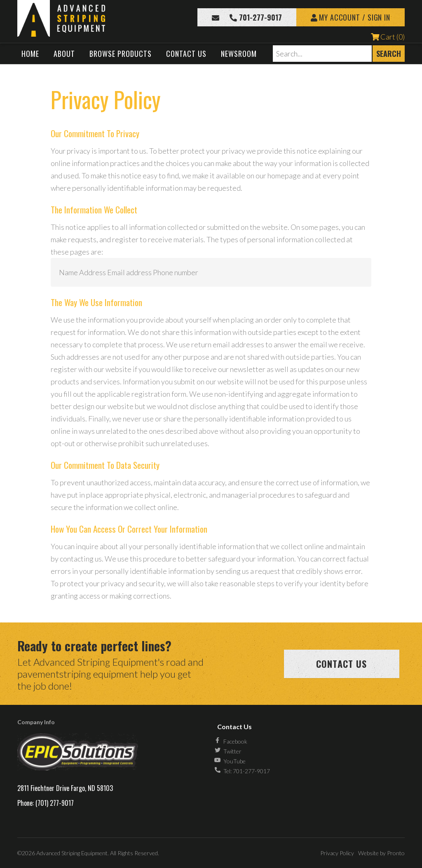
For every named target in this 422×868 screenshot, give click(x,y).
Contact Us (186, 54)
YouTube (234, 761)
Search (389, 54)
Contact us (341, 664)
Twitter (232, 751)
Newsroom (239, 54)
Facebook (235, 741)
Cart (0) (388, 37)
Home (30, 54)
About (64, 54)
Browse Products (121, 54)
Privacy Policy (337, 853)
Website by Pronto (381, 853)
